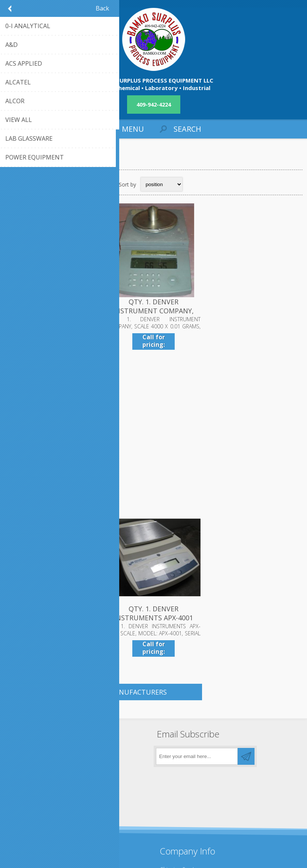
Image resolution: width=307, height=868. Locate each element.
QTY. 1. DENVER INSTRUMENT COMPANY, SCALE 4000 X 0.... (153, 311)
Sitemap (20, 789)
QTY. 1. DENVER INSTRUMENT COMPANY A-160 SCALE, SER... (54, 311)
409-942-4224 (154, 105)
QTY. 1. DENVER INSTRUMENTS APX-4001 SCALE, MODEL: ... (153, 465)
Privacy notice (177, 728)
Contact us (24, 776)
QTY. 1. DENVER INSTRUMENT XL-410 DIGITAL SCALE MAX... (54, 465)
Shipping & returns (183, 715)
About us (171, 740)
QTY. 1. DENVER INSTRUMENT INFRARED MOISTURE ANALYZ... (253, 311)
